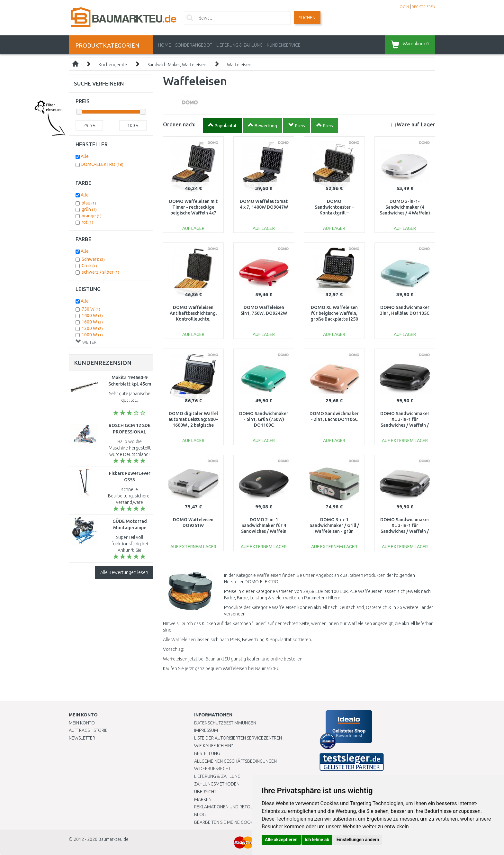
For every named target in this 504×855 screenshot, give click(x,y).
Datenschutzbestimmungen (225, 723)
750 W (91, 309)
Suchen (307, 18)
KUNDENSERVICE (284, 45)
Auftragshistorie (88, 730)
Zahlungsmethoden (217, 784)
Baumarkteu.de (113, 839)
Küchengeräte (113, 65)
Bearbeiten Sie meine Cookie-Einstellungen (242, 822)
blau (89, 203)
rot (87, 222)
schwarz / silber (100, 272)
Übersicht (205, 792)
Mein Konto (82, 723)
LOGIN (403, 7)
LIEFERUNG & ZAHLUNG (239, 45)
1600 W (92, 322)
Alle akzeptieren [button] (281, 840)
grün (89, 209)
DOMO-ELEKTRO (102, 164)
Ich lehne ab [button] (317, 840)
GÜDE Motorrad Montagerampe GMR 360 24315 (130, 528)
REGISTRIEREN (423, 7)
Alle (85, 156)
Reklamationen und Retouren (228, 807)
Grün (89, 266)
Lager (416, 124)
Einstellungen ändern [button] (358, 840)
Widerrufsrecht (212, 769)
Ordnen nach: (179, 124)
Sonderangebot (194, 45)
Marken (203, 799)
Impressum (206, 730)
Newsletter (82, 738)
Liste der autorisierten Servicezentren (238, 738)
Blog (200, 814)
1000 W (92, 335)
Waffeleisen (239, 65)
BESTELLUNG (207, 753)
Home (165, 45)
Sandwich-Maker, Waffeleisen (177, 65)
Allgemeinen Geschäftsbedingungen (235, 761)
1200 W (92, 328)
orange (92, 216)
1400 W (92, 315)
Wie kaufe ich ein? (213, 746)
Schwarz (93, 259)
